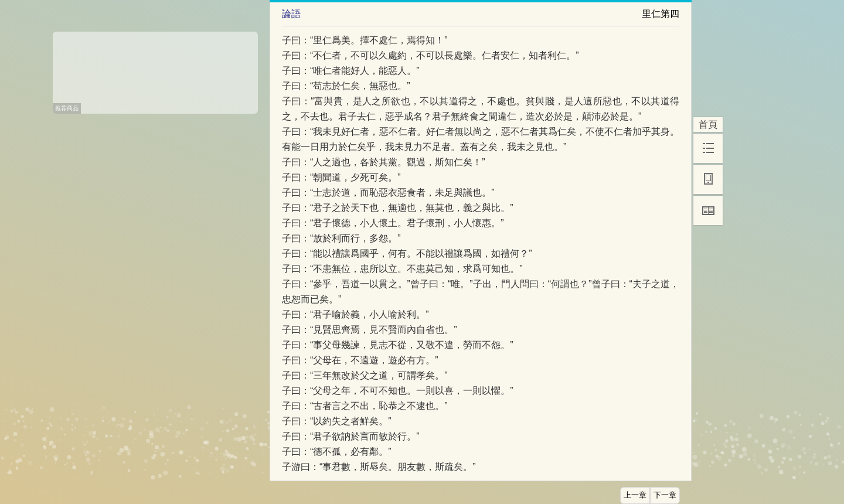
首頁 (708, 125)
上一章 (635, 495)
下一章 (665, 495)
